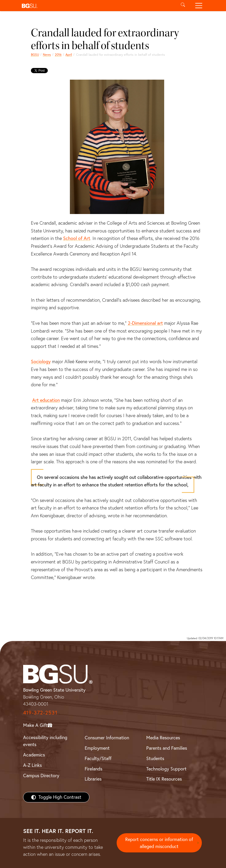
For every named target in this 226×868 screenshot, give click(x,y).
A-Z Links (32, 765)
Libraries (93, 779)
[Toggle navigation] (199, 6)
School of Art (77, 238)
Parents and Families (167, 748)
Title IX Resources (164, 779)
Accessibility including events (45, 741)
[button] (97, 6)
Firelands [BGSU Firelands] (94, 769)
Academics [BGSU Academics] (34, 755)
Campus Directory (41, 776)
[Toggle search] (183, 6)
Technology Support (166, 769)
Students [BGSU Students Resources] (155, 758)
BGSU (35, 55)
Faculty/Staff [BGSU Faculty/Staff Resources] (98, 758)
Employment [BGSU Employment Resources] (97, 748)
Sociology (41, 361)
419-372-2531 (40, 712)
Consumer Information (107, 738)
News (47, 55)
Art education (46, 400)
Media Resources (163, 738)
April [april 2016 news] (69, 55)
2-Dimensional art (145, 323)
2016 (58, 55)
